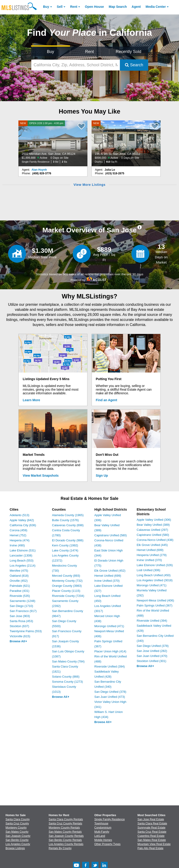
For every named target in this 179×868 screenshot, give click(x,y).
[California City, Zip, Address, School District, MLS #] (76, 65)
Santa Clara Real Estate (152, 823)
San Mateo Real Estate (152, 840)
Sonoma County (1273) (67, 682)
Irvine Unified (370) (107, 581)
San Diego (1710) (21, 606)
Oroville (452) (19, 581)
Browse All (18, 641)
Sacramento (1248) (22, 601)
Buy (46, 7)
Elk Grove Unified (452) (110, 571)
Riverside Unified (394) (110, 666)
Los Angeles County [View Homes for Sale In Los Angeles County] (18, 844)
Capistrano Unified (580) (111, 535)
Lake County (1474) (65, 550)
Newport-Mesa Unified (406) (155, 600)
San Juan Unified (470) (152, 656)
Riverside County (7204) (68, 596)
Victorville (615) (20, 636)
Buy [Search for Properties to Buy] (51, 52)
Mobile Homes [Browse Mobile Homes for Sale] (103, 840)
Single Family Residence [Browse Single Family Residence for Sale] (110, 819)
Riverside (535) (20, 596)
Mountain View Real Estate (154, 844)
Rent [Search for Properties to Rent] (89, 52)
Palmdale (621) (20, 586)
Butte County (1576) (65, 520)
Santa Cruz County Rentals (65, 823)
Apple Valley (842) (22, 520)
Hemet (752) (18, 535)
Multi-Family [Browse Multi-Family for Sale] (102, 832)
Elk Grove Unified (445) (152, 545)
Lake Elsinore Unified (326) (155, 565)
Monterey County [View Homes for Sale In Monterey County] (16, 828)
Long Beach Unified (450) (154, 575)
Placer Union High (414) (110, 651)
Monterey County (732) (67, 581)
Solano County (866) (66, 677)
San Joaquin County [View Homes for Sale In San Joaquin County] (18, 836)
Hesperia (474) (20, 540)
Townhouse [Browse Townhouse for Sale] (101, 823)
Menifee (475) (19, 571)
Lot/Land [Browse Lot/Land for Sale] (100, 836)
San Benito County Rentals (65, 840)
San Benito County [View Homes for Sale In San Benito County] (17, 840)
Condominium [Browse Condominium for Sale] (103, 828)
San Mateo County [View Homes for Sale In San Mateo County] (17, 832)
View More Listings (89, 185)
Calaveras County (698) (68, 525)
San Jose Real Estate (151, 819)
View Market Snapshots (41, 476)
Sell (60, 7)
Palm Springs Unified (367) (154, 605)
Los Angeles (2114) (23, 566)
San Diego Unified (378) (110, 692)
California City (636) (23, 525)
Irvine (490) (17, 545)
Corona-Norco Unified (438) (155, 540)
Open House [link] (94, 7)
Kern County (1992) (65, 545)
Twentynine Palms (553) (26, 631)
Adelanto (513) (19, 515)
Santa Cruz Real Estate (152, 832)
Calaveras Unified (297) (152, 530)
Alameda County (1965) (68, 515)
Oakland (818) (19, 576)
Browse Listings (15, 848)
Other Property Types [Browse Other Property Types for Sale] (107, 844)
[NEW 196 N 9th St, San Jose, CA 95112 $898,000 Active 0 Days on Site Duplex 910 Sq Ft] (126, 143)
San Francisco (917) (23, 611)
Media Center (156, 7)
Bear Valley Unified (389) (153, 525)
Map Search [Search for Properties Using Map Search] (118, 7)
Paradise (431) (19, 591)
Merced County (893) (66, 576)
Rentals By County (60, 848)
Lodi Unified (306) (149, 570)
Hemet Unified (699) (108, 576)
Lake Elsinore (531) (23, 550)
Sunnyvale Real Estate (152, 828)
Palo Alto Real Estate (151, 848)
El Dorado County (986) (68, 540)
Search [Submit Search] (134, 65)
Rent (74, 7)
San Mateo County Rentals (65, 832)
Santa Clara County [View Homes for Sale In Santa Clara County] (18, 819)
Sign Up (102, 476)
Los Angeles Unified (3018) (155, 580)
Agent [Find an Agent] (136, 7)
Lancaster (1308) (21, 555)
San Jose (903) (20, 616)
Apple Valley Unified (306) (154, 520)
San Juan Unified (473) (110, 697)
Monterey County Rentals (64, 828)
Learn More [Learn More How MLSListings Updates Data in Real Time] (31, 400)
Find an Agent (106, 400)
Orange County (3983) (67, 586)
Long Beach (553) (22, 561)
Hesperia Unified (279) (152, 555)
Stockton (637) (19, 626)
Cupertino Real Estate (151, 836)
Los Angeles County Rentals (66, 844)
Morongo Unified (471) (109, 626)
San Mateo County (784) (68, 661)
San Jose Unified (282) (152, 651)
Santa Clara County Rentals (66, 819)
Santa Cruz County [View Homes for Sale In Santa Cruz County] (17, 823)
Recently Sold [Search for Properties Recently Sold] (128, 52)
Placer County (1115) (66, 591)
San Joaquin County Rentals (66, 836)
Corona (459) (19, 530)
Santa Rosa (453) (21, 621)
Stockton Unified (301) (152, 661)
